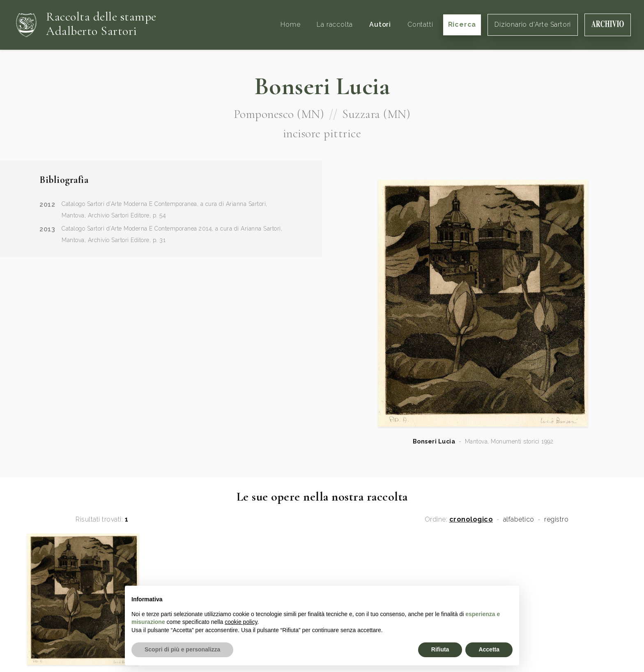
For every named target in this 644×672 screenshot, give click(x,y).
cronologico (471, 520)
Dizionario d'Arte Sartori (533, 24)
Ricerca (462, 24)
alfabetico (519, 520)
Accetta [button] (489, 649)
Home (290, 24)
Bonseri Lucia (434, 441)
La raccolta (335, 24)
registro (556, 520)
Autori (380, 24)
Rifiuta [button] (440, 649)
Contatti (420, 24)
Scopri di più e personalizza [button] (182, 649)
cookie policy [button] (241, 622)
